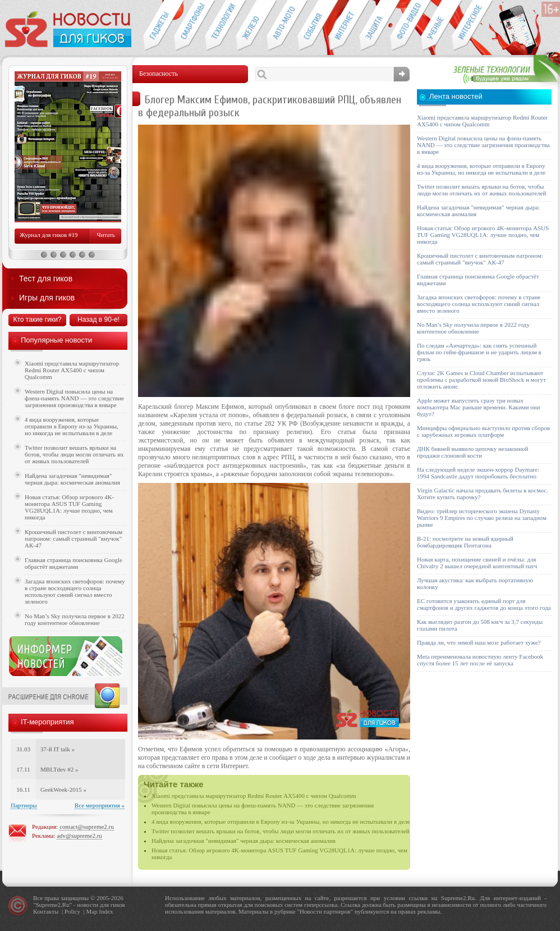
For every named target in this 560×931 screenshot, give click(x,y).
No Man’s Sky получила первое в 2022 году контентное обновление (75, 619)
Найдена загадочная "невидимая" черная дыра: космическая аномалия (244, 841)
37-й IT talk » (58, 749)
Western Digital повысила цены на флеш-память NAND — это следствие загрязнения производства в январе (74, 398)
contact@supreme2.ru (87, 827)
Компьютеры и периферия (251, 26)
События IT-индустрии (313, 26)
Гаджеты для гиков (158, 26)
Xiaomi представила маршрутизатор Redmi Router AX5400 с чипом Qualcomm (254, 796)
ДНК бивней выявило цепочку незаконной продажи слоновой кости (473, 452)
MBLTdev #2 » (59, 769)
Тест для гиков (46, 279)
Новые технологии (220, 26)
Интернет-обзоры (344, 26)
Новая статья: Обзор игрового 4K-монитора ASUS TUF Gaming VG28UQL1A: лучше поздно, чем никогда (69, 507)
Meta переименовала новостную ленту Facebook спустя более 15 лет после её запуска (480, 660)
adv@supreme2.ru (79, 836)
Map (91, 911)
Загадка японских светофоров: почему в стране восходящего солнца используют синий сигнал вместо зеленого (75, 591)
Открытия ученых (436, 26)
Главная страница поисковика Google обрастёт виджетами (74, 563)
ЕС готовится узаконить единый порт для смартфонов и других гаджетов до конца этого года (484, 604)
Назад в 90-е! (98, 320)
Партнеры (24, 805)
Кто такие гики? (37, 320)
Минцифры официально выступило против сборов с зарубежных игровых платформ (483, 431)
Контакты (46, 911)
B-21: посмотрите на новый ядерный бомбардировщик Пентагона (465, 542)
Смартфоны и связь (189, 26)
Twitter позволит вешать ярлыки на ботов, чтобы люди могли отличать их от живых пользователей (281, 831)
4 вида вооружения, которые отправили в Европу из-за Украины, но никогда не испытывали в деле (281, 822)
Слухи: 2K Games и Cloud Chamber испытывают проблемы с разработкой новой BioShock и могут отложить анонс (481, 380)
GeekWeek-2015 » (63, 789)
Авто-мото (282, 26)
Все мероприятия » (100, 805)
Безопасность (375, 26)
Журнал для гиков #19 (49, 235)
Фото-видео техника (405, 26)
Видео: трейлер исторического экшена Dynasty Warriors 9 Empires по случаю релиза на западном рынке (482, 518)
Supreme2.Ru (53, 905)
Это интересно (472, 26)
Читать (106, 235)
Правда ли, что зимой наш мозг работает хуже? (479, 642)
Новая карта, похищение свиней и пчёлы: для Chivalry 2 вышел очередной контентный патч (477, 563)
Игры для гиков (47, 298)
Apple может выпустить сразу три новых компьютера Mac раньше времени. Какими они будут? (478, 407)
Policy (72, 911)
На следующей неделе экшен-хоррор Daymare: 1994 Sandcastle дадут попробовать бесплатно (478, 473)
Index (106, 911)
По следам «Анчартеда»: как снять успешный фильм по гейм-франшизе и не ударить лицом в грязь (479, 352)
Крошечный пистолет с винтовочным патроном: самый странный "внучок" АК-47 (74, 538)
